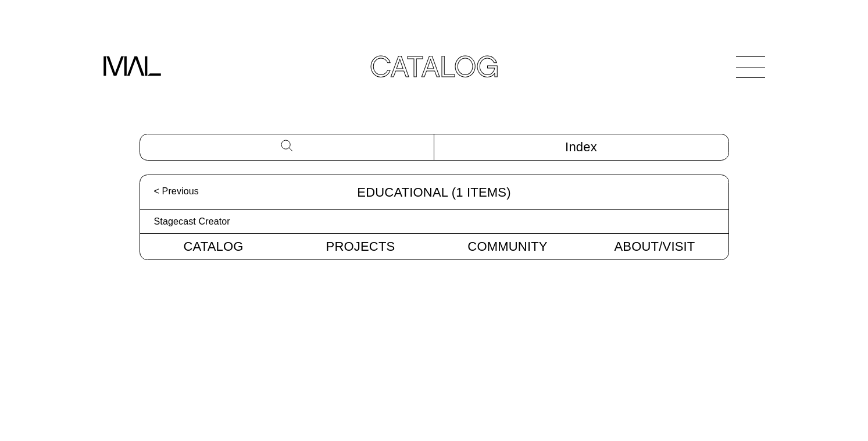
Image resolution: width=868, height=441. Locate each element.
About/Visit (655, 246)
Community (507, 246)
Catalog (213, 246)
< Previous (176, 191)
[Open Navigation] (751, 67)
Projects (361, 246)
